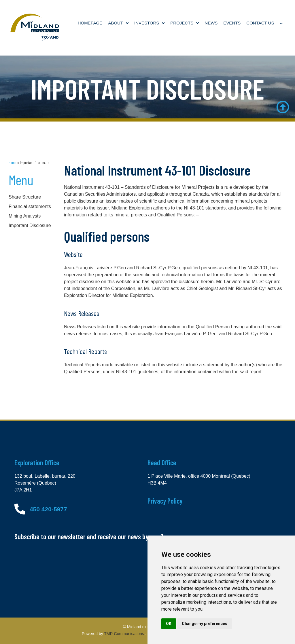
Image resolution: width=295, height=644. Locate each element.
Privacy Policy (165, 501)
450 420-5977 (48, 509)
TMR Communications (124, 634)
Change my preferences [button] (205, 624)
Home (13, 162)
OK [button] (169, 624)
